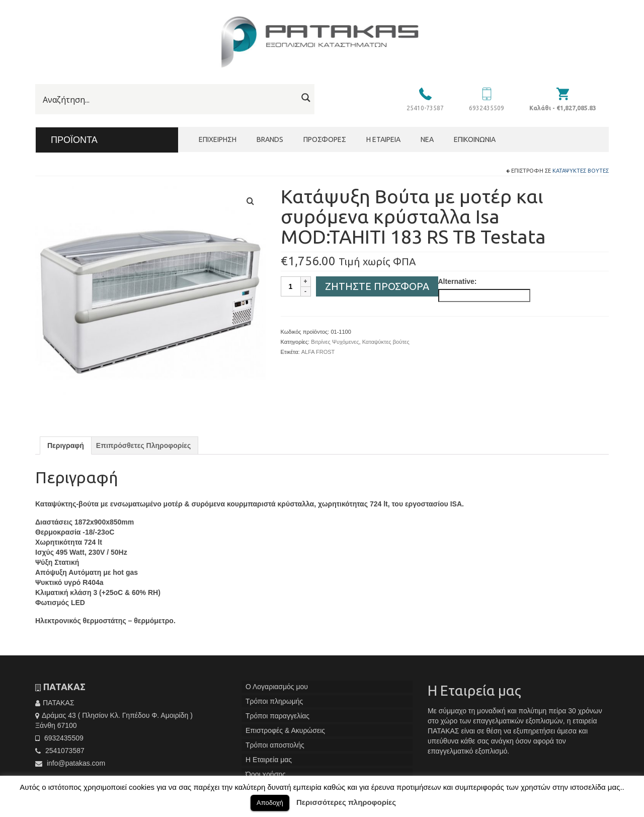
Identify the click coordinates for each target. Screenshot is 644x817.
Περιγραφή (66, 445)
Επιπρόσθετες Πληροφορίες (143, 445)
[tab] (66, 445)
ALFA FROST (318, 352)
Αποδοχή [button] (270, 803)
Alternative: (458, 281)
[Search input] (169, 100)
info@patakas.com (70, 763)
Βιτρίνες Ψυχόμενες (335, 342)
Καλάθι (563, 108)
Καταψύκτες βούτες (581, 171)
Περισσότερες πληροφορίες (346, 802)
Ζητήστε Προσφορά (377, 286)
